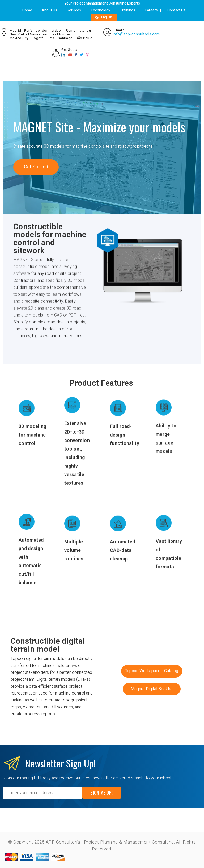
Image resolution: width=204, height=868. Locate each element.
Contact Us (176, 10)
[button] (36, 167)
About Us (49, 10)
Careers (151, 10)
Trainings (127, 10)
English (104, 17)
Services (74, 10)
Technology (100, 10)
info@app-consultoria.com (136, 34)
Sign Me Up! (102, 793)
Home (27, 10)
